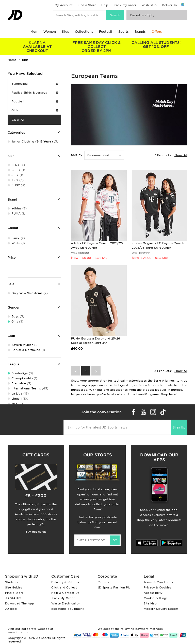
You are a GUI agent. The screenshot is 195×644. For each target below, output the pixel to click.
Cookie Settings (156, 598)
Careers (103, 582)
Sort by (77, 155)
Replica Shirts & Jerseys (35, 93)
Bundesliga (35, 84)
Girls (35, 110)
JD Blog (11, 609)
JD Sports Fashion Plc (114, 587)
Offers (157, 32)
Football (106, 32)
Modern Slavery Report (161, 609)
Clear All (18, 120)
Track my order (125, 5)
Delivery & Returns (65, 582)
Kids (65, 32)
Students (12, 582)
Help (105, 5)
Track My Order (63, 598)
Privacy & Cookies (157, 587)
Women (50, 32)
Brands (140, 32)
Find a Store (87, 5)
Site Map (150, 603)
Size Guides (14, 587)
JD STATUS (13, 598)
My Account (64, 5)
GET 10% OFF (156, 45)
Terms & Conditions (158, 582)
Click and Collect (64, 587)
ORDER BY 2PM (97, 47)
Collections (84, 32)
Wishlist (147, 5)
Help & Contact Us (65, 593)
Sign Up (179, 427)
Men (34, 32)
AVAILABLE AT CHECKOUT (37, 47)
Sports (123, 32)
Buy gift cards (36, 532)
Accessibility (153, 593)
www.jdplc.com (19, 632)
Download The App (20, 603)
